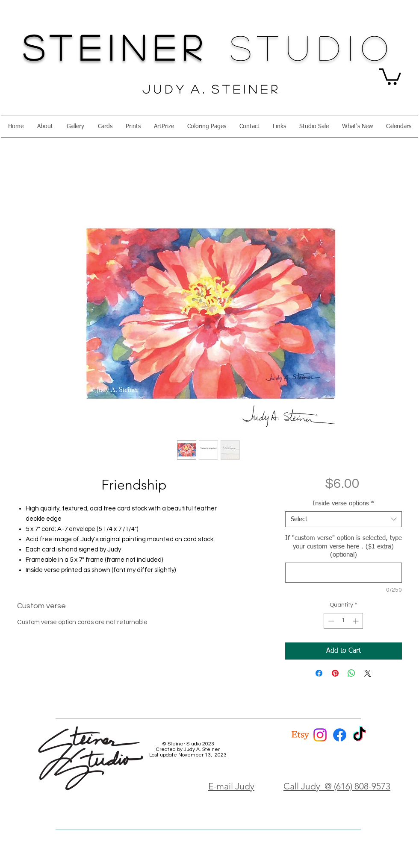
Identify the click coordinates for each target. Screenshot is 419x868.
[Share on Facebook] (319, 673)
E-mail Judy (231, 786)
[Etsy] (300, 735)
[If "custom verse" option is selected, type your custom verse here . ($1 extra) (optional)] (344, 573)
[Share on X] (368, 673)
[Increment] (356, 621)
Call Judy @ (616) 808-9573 (337, 786)
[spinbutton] (343, 621)
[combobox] (344, 519)
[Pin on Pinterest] (335, 673)
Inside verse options (343, 503)
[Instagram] (320, 735)
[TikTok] (359, 735)
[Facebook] (340, 735)
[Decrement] (330, 621)
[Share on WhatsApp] (351, 673)
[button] (390, 76)
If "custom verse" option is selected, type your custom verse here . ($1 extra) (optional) (344, 546)
